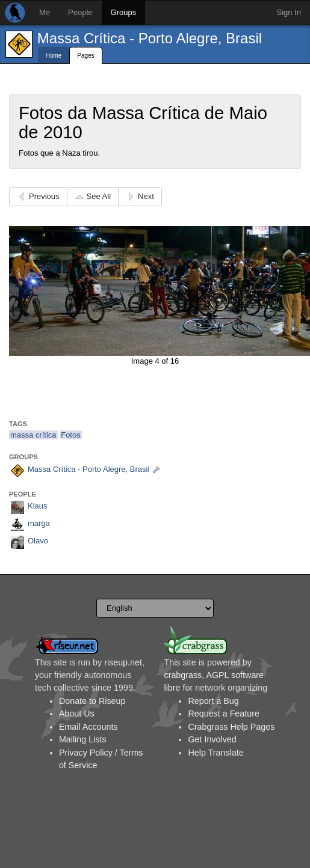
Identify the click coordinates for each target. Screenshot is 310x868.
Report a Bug (213, 701)
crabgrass (183, 675)
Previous (44, 196)
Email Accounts (88, 727)
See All (99, 196)
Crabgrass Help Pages (231, 727)
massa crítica (33, 435)
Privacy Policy (86, 753)
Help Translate (215, 753)
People (80, 12)
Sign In (289, 12)
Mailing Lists (83, 739)
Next (146, 196)
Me (45, 12)
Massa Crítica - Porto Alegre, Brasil (150, 38)
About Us (77, 714)
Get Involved (212, 739)
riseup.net (123, 662)
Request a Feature (223, 714)
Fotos (71, 435)
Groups (124, 12)
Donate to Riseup (92, 701)
